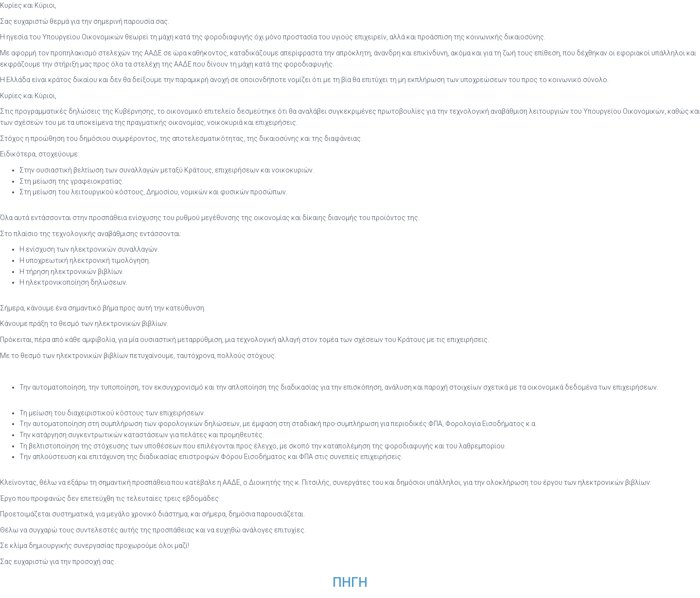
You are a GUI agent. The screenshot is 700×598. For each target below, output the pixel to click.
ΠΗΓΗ (350, 582)
